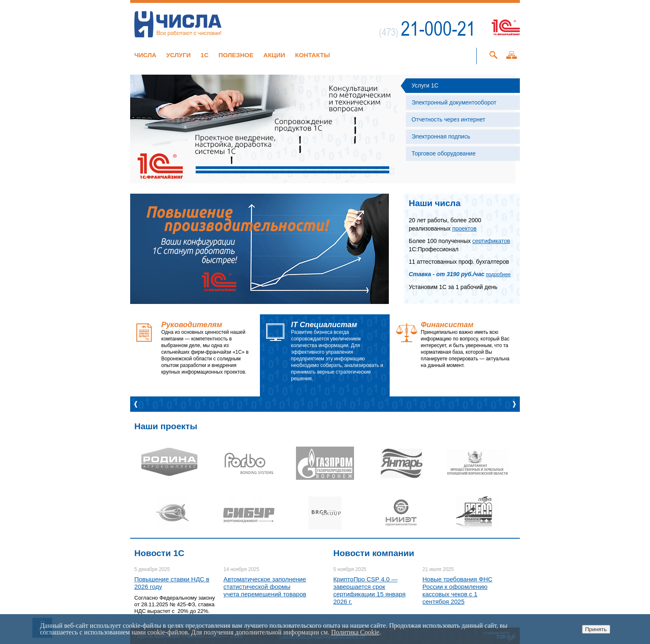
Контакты (313, 55)
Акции (274, 55)
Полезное (236, 55)
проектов (464, 228)
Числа (145, 55)
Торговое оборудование (444, 153)
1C (205, 55)
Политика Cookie (355, 632)
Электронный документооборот (454, 102)
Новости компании (374, 553)
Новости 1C (159, 553)
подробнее (498, 275)
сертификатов (491, 241)
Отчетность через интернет (449, 119)
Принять (596, 629)
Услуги (178, 55)
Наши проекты (166, 426)
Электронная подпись (441, 136)
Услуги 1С (425, 85)
